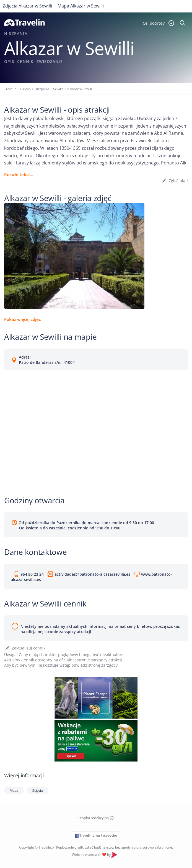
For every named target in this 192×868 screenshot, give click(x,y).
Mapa (14, 790)
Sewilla (58, 89)
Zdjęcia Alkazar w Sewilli (27, 6)
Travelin (10, 89)
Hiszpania (42, 89)
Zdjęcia (38, 790)
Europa (25, 89)
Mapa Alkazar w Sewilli (81, 6)
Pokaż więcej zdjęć (22, 319)
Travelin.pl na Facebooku (96, 835)
